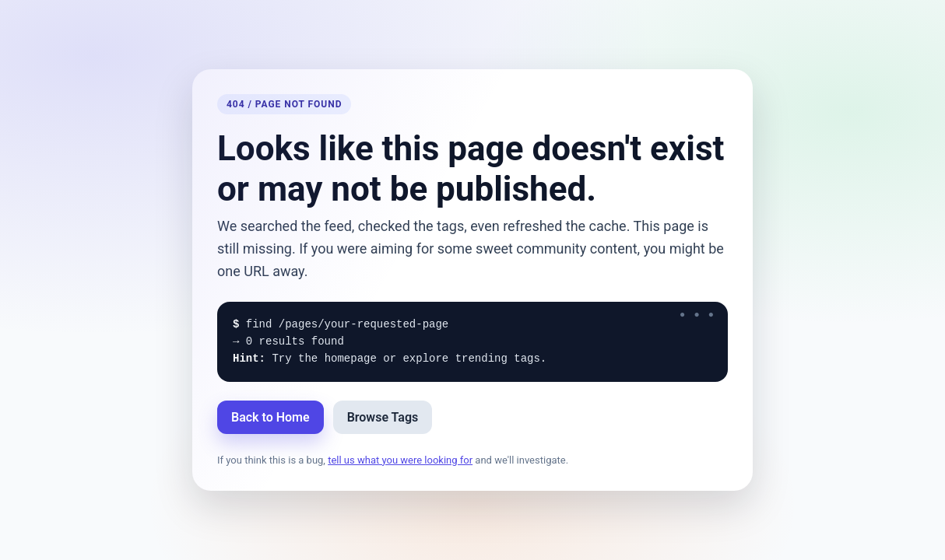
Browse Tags (383, 417)
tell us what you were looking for (400, 460)
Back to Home (271, 417)
